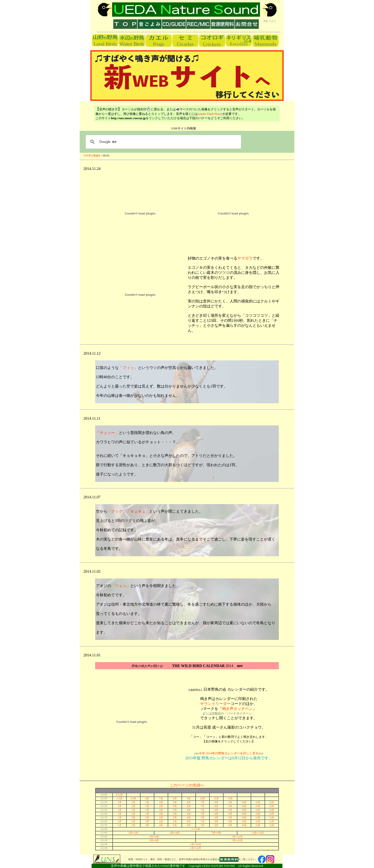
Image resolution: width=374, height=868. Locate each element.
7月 (161, 799)
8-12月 (119, 795)
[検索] (163, 142)
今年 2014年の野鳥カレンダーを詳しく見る (229, 753)
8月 (175, 799)
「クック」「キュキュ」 (128, 511)
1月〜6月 (154, 837)
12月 (230, 799)
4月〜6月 (175, 833)
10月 (203, 799)
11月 (216, 799)
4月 (161, 802)
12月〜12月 (258, 833)
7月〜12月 (237, 837)
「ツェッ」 (121, 586)
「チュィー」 (107, 433)
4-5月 (133, 799)
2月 (133, 802)
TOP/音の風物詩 (92, 156)
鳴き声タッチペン (237, 709)
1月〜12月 (196, 844)
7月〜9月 (216, 833)
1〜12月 (196, 829)
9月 (189, 799)
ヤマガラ (245, 258)
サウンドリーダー (215, 704)
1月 (120, 802)
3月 (147, 802)
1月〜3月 (133, 833)
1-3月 (119, 799)
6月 (147, 799)
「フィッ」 (128, 368)
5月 (175, 802)
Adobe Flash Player (210, 114)
